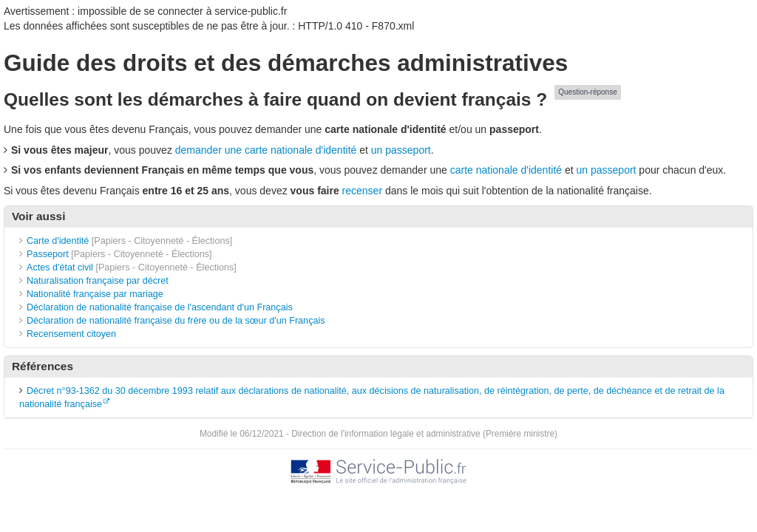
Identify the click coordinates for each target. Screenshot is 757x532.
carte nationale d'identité (506, 170)
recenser (362, 191)
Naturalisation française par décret (98, 281)
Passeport (48, 254)
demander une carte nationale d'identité (266, 150)
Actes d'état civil (60, 267)
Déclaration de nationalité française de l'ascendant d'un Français (160, 307)
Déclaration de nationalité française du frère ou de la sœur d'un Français (176, 321)
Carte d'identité (58, 241)
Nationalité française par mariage (95, 294)
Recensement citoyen (71, 334)
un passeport (401, 150)
